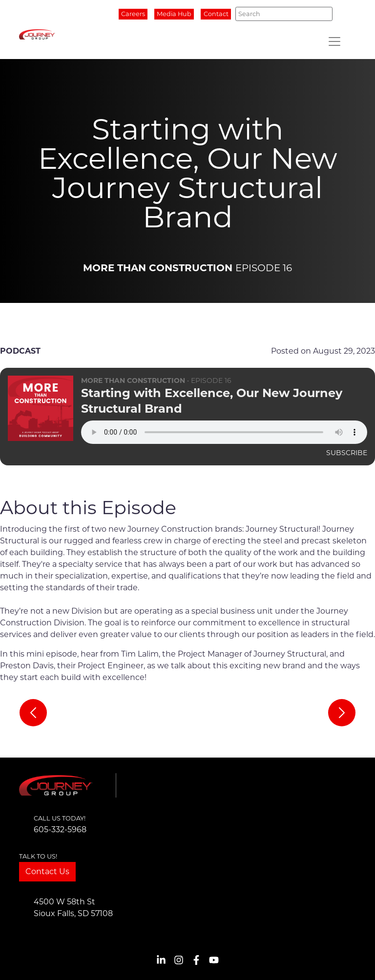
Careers (133, 14)
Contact (216, 14)
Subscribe (347, 453)
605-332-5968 (60, 830)
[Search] (284, 14)
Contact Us (47, 871)
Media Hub (174, 14)
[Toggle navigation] (334, 41)
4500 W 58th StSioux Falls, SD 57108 (73, 908)
